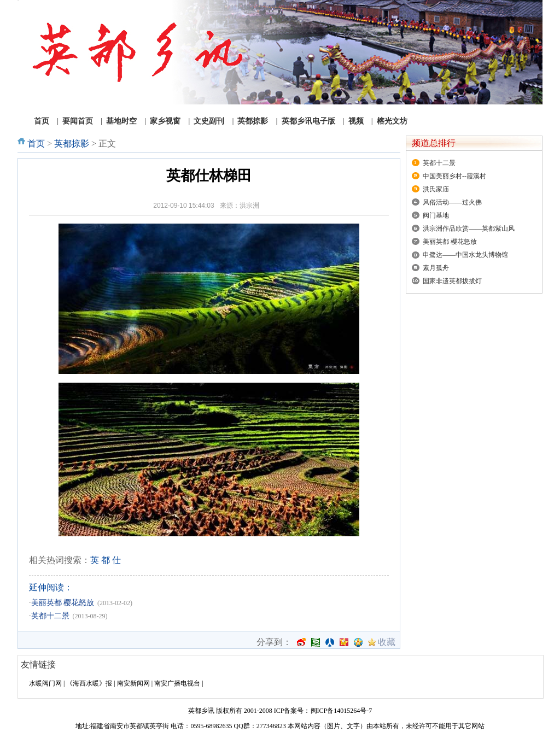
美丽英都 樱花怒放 (63, 603)
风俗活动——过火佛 (452, 202)
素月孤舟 (436, 268)
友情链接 (38, 664)
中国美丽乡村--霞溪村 (454, 176)
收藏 (387, 642)
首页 (36, 143)
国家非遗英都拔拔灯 (452, 281)
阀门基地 (436, 215)
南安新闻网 (133, 683)
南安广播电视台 (177, 683)
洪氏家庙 (436, 189)
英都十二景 (50, 616)
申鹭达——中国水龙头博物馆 (465, 255)
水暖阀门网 (45, 683)
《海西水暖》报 (89, 683)
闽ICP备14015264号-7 (342, 711)
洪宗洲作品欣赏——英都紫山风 (469, 229)
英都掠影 (72, 143)
